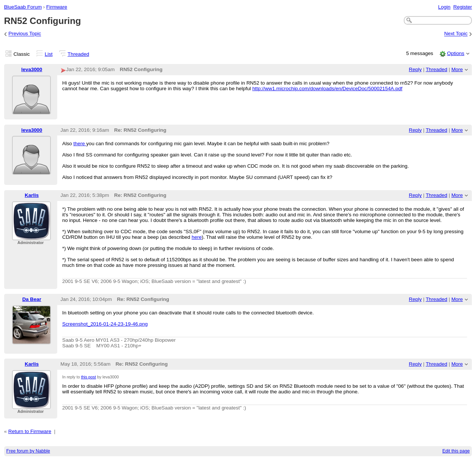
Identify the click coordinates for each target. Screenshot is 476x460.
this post (88, 377)
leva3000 (32, 69)
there (80, 144)
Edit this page (456, 451)
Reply (415, 69)
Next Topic (456, 34)
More (457, 69)
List (49, 54)
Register (463, 7)
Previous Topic (25, 34)
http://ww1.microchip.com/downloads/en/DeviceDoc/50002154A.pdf (327, 89)
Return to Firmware (30, 431)
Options (455, 53)
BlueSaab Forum (23, 7)
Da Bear (32, 299)
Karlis (32, 195)
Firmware (57, 7)
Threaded (79, 54)
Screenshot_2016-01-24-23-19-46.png (105, 324)
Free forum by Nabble (28, 451)
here (197, 237)
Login (444, 7)
